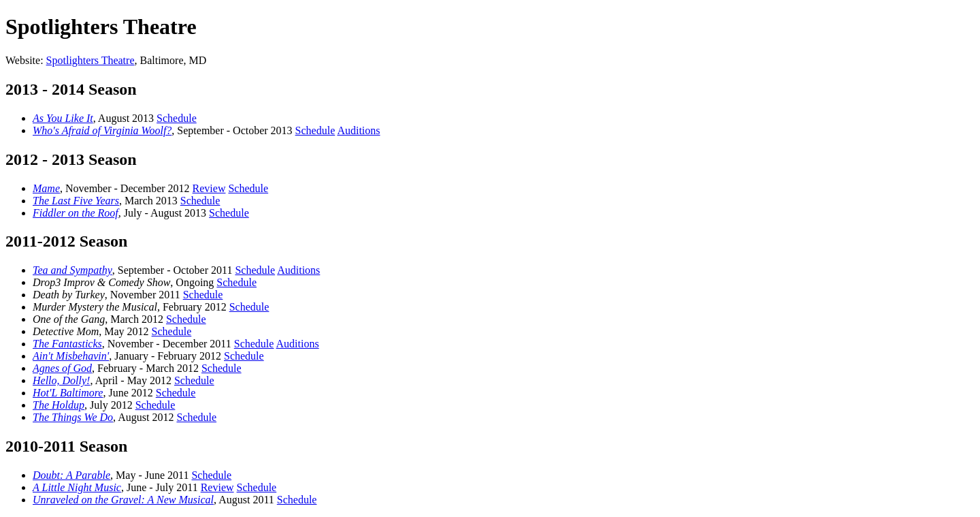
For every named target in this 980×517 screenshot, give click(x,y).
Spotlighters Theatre (91, 60)
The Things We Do (73, 417)
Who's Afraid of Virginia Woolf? (102, 130)
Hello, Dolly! (61, 380)
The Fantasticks (67, 344)
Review (209, 188)
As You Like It (63, 118)
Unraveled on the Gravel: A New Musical (123, 500)
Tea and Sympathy (72, 270)
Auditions (358, 130)
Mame (46, 188)
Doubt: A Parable (71, 475)
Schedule (177, 118)
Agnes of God (62, 368)
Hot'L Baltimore (68, 393)
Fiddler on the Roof (76, 213)
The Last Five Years (76, 201)
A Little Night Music (77, 487)
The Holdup (59, 405)
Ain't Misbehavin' (71, 356)
